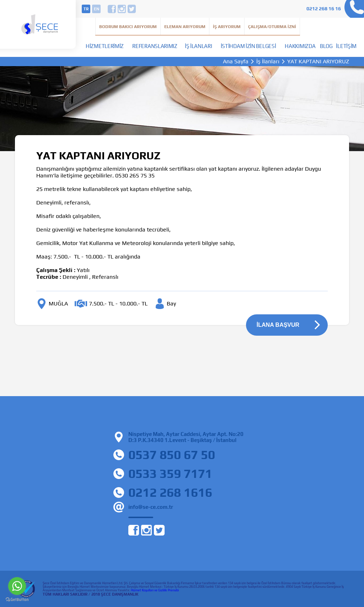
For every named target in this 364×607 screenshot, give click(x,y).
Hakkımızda (300, 46)
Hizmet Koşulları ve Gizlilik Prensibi (155, 590)
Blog (326, 46)
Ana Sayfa (236, 62)
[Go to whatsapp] (17, 586)
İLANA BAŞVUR (278, 325)
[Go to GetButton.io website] (17, 600)
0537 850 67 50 (172, 455)
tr (86, 9)
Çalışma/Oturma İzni (272, 27)
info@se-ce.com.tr (151, 507)
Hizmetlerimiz (105, 46)
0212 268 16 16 (324, 9)
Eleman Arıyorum (185, 27)
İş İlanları (199, 46)
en (97, 9)
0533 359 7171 (170, 473)
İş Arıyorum (227, 27)
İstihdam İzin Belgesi (248, 46)
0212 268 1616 (170, 492)
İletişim (346, 46)
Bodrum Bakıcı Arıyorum (128, 27)
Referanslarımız (155, 46)
